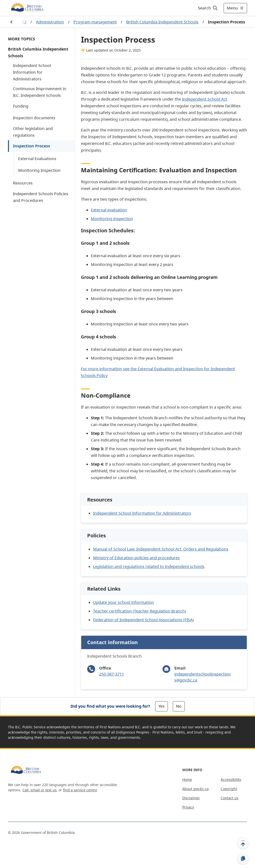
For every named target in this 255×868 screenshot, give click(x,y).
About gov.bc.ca (195, 789)
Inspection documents (34, 118)
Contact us (229, 798)
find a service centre (80, 790)
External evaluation (109, 210)
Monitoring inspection (112, 219)
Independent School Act (205, 99)
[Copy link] (243, 859)
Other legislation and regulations (33, 132)
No (179, 706)
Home (187, 779)
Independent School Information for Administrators (32, 72)
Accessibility (231, 779)
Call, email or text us (39, 790)
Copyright (229, 789)
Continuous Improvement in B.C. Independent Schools (40, 92)
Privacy (188, 807)
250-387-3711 (112, 674)
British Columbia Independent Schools (162, 22)
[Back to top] (243, 843)
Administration (50, 22)
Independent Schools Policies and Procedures (41, 197)
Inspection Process (32, 146)
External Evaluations (37, 159)
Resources (23, 183)
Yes (161, 706)
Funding (21, 106)
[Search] (208, 8)
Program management (95, 22)
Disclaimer (191, 798)
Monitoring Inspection (39, 170)
